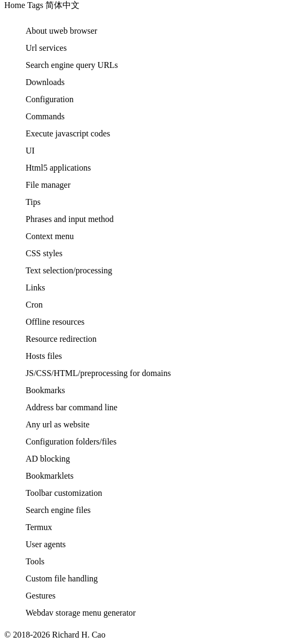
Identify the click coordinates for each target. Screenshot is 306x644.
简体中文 (62, 5)
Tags (35, 5)
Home (15, 5)
